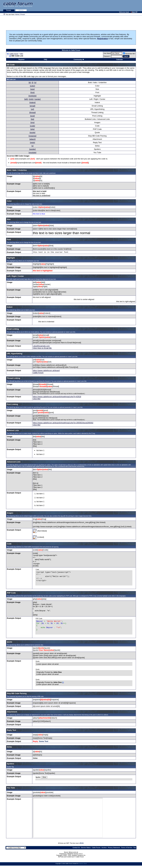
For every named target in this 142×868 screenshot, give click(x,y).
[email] (33, 106)
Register (21, 59)
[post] (33, 116)
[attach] (32, 139)
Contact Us (76, 848)
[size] (33, 89)
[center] (38, 99)
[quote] (33, 132)
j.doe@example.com (41, 346)
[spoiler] (33, 149)
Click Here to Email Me (42, 348)
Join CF (134, 12)
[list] (32, 119)
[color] (32, 86)
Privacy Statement (114, 848)
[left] (26, 99)
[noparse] (32, 136)
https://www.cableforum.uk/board (46, 371)
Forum (9, 10)
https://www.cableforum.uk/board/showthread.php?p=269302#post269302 (63, 423)
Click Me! (37, 399)
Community (79, 59)
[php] (32, 129)
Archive (104, 848)
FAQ (22, 54)
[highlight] (33, 96)
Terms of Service (127, 848)
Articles (21, 10)
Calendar (120, 59)
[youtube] (33, 152)
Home (17, 14)
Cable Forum (14, 54)
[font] (32, 92)
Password (107, 56)
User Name (107, 53)
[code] (32, 126)
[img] (33, 122)
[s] (32, 146)
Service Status (86, 848)
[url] (32, 109)
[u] (35, 82)
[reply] (32, 142)
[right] (31, 99)
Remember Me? (129, 54)
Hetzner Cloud (83, 864)
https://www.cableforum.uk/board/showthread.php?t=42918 (57, 397)
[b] (30, 82)
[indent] (32, 102)
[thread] (33, 112)
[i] (32, 82)
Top (135, 848)
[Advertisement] (108, 6)
